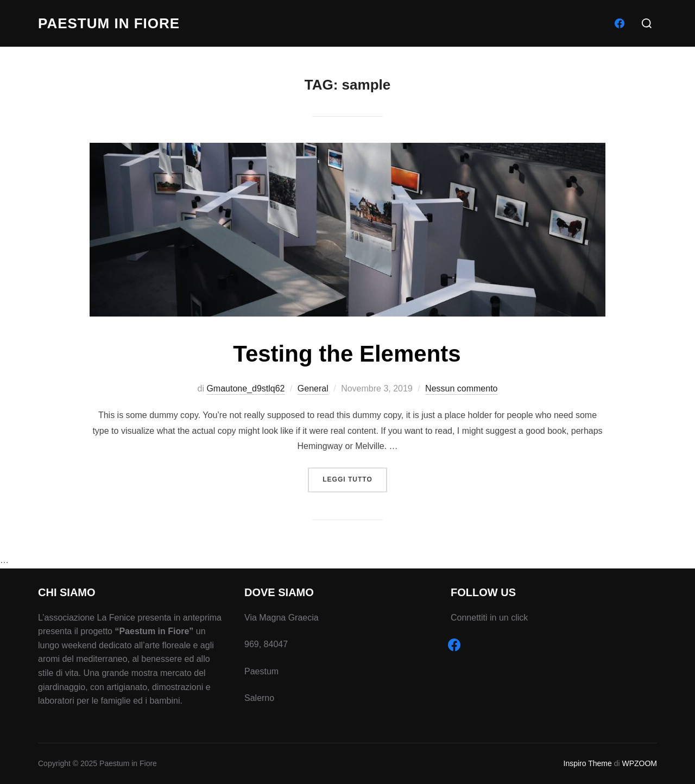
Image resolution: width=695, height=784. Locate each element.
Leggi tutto (355, 478)
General (313, 388)
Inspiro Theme (588, 763)
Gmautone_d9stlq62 (245, 388)
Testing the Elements (347, 354)
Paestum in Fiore (109, 23)
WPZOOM (639, 763)
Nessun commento (461, 388)
